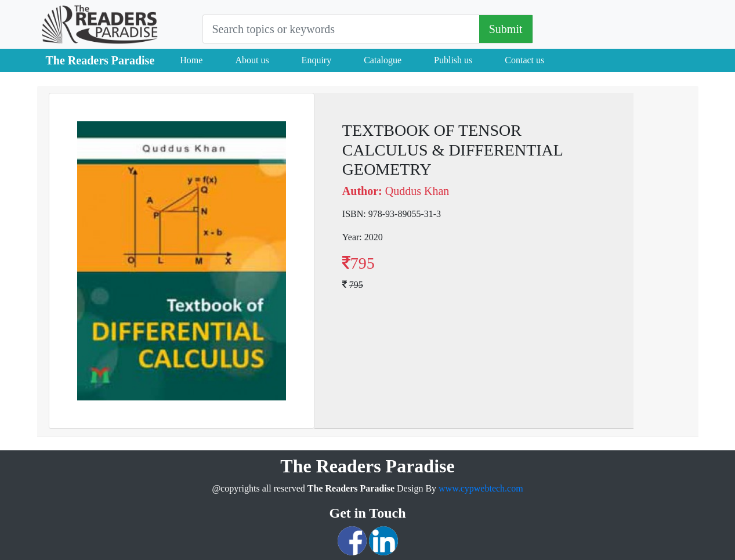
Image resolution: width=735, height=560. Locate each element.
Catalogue (383, 60)
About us (252, 60)
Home (191, 60)
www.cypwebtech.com (481, 488)
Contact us (524, 60)
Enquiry (317, 60)
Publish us (453, 60)
